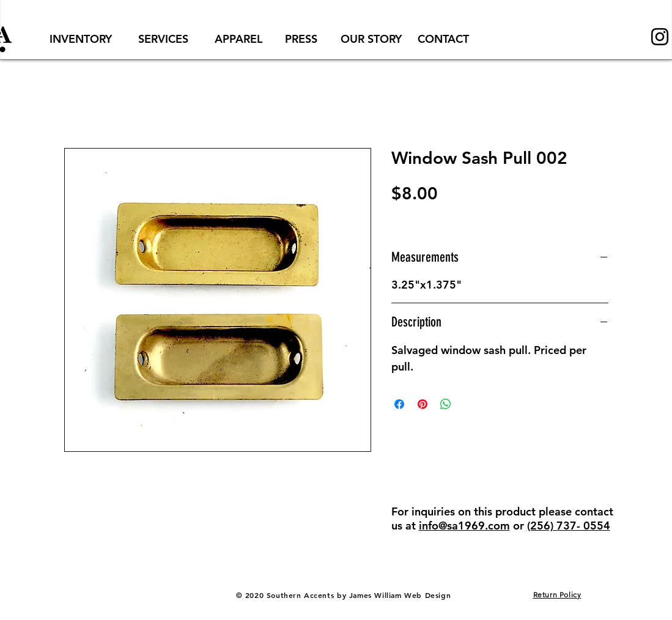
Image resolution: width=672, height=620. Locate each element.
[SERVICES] (164, 39)
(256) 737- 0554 (569, 526)
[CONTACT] (443, 39)
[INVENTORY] (81, 39)
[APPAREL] (238, 39)
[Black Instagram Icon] (660, 37)
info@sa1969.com (464, 526)
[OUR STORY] (371, 39)
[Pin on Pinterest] (423, 404)
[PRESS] (301, 39)
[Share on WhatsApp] (446, 404)
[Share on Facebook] (399, 404)
